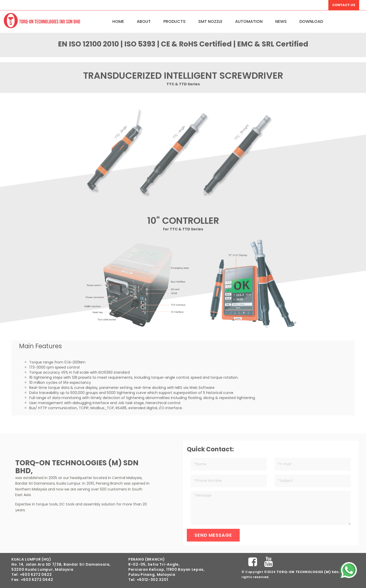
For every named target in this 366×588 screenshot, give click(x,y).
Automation (249, 21)
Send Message (213, 535)
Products (174, 21)
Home (118, 21)
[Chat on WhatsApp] (348, 570)
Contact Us (344, 5)
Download (311, 21)
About (144, 21)
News (281, 21)
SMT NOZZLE (210, 21)
